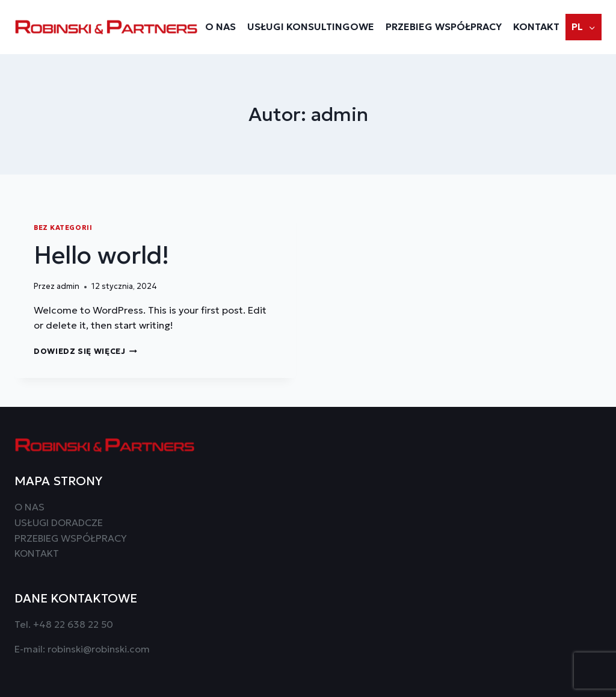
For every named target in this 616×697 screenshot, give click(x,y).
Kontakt (536, 26)
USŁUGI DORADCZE (59, 522)
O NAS (220, 26)
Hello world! (101, 255)
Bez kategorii (63, 228)
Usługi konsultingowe (311, 26)
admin (68, 287)
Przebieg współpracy (444, 26)
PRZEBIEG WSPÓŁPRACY (71, 538)
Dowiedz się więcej (85, 352)
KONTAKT (37, 553)
